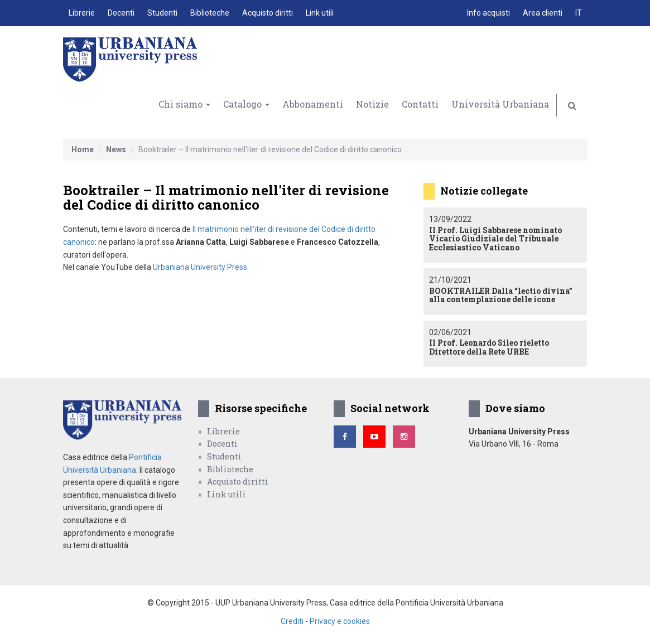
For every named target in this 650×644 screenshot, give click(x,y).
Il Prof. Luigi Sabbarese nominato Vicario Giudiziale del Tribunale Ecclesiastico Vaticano (495, 239)
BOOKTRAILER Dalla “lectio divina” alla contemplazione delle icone (501, 295)
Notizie (372, 104)
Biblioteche (210, 13)
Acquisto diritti (268, 13)
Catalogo (246, 104)
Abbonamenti (313, 104)
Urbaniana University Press (200, 267)
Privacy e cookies (340, 621)
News (116, 149)
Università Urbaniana (500, 104)
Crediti (292, 621)
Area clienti (543, 13)
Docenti (121, 13)
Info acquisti (488, 13)
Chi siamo (184, 104)
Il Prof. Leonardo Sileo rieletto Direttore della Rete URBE (489, 347)
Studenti (162, 13)
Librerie (82, 13)
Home (83, 149)
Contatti (420, 104)
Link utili (320, 13)
